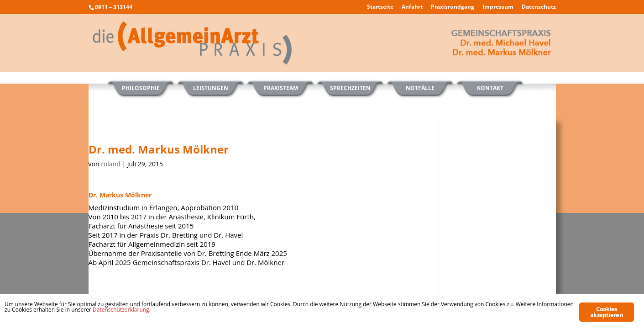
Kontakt (490, 88)
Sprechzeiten (350, 88)
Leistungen (211, 88)
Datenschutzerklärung (121, 310)
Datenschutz (539, 7)
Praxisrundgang (453, 7)
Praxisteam (281, 88)
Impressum (498, 7)
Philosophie (141, 88)
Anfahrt (412, 7)
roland (111, 164)
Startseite (380, 7)
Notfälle (420, 88)
